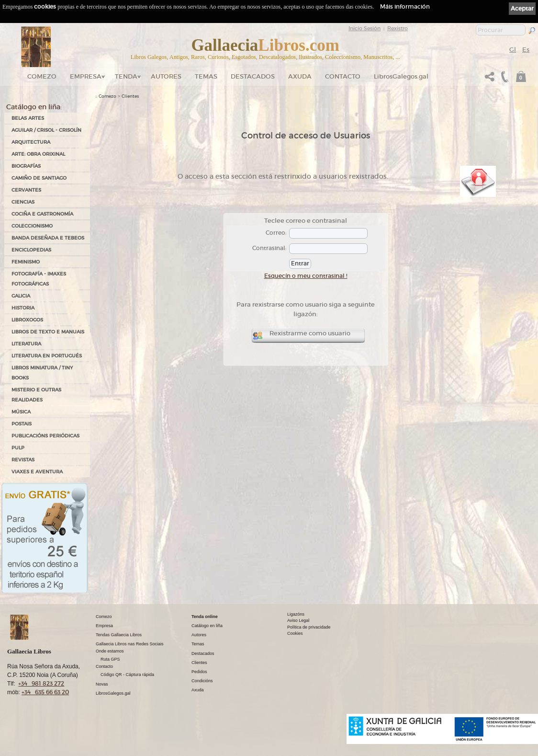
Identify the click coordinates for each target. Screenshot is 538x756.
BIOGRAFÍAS (26, 166)
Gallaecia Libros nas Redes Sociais (130, 644)
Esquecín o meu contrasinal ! (306, 276)
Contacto (343, 76)
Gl (513, 50)
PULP (18, 448)
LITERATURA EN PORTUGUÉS (47, 356)
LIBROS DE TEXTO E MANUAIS (48, 332)
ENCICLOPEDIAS (31, 250)
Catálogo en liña (207, 626)
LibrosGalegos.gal (401, 76)
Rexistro (398, 28)
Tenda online (205, 617)
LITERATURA (26, 344)
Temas (206, 76)
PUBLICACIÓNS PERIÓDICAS (45, 436)
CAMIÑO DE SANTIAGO (39, 178)
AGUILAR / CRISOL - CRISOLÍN (46, 130)
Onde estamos (110, 651)
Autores (166, 76)
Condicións (202, 681)
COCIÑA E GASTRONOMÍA (42, 214)
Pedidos (199, 672)
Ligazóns (296, 614)
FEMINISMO (26, 262)
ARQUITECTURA (31, 142)
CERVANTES (26, 190)
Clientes (130, 96)
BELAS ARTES (28, 118)
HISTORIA (23, 308)
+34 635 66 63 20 (45, 692)
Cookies (295, 633)
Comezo (42, 76)
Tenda (126, 76)
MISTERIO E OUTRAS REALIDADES (36, 395)
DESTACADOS (253, 76)
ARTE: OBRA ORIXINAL (38, 154)
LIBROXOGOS (27, 320)
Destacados (203, 653)
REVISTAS (23, 460)
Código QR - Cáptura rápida (127, 675)
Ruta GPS (110, 659)
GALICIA (21, 296)
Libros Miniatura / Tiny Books (42, 373)
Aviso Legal (298, 620)
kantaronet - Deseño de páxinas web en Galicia (488, 750)
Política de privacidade (309, 627)
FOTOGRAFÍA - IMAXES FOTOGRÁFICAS (39, 279)
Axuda (300, 76)
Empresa (86, 76)
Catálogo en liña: (34, 107)
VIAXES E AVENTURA (37, 472)
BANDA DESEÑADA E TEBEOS (48, 238)
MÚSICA (21, 412)
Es (526, 50)
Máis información (405, 6)
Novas (102, 684)
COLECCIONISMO (32, 226)
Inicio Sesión (364, 28)
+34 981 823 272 (41, 683)
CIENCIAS (23, 202)
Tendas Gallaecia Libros (119, 635)
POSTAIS (22, 424)
